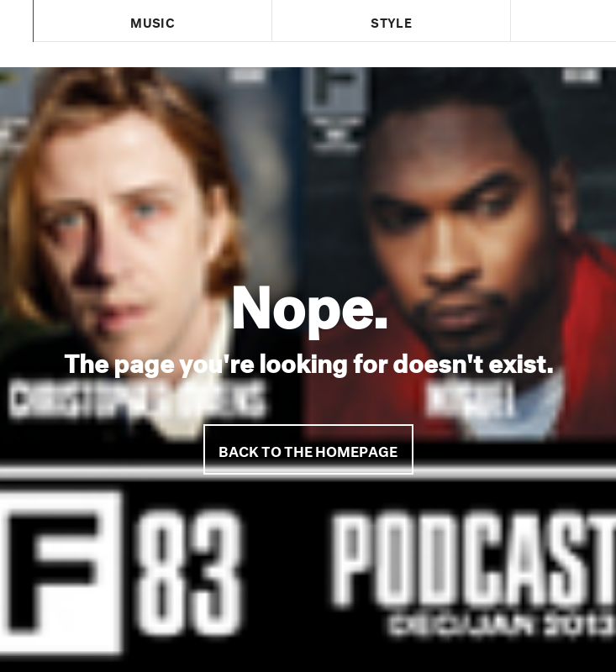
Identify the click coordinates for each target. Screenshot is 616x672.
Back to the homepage (308, 449)
